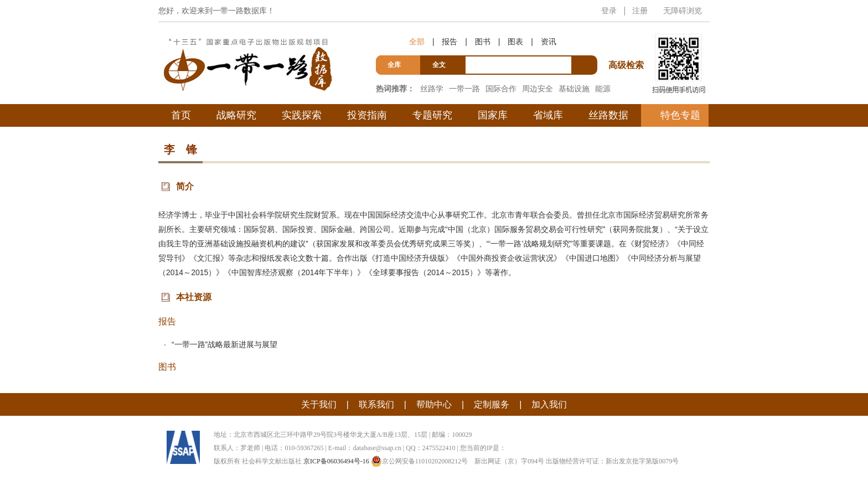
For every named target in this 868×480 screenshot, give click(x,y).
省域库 (548, 115)
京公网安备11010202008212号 (420, 461)
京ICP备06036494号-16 (336, 461)
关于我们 (319, 404)
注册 (640, 11)
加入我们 (549, 404)
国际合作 (501, 89)
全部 (417, 42)
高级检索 (628, 45)
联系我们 (376, 404)
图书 (483, 42)
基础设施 (574, 89)
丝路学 (432, 89)
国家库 (493, 115)
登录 (609, 11)
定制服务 (492, 404)
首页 (181, 115)
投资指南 (367, 115)
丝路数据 (608, 115)
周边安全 (538, 89)
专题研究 (432, 115)
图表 (515, 42)
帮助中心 (434, 404)
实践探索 (302, 115)
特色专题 (680, 115)
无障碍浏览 (683, 11)
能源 (603, 89)
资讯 (549, 42)
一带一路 (464, 89)
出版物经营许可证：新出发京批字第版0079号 (612, 461)
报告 (449, 42)
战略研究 (236, 115)
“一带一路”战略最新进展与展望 (224, 344)
